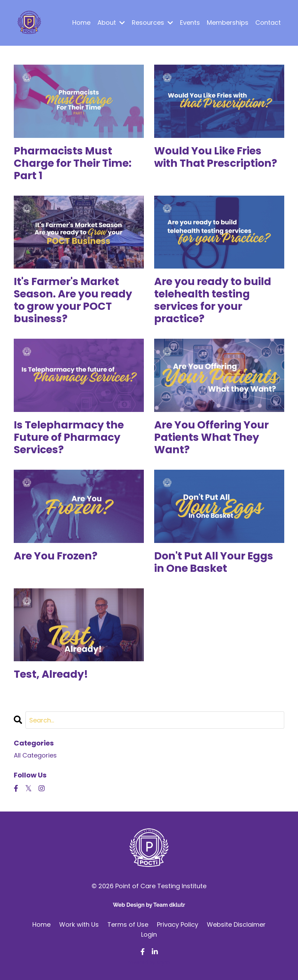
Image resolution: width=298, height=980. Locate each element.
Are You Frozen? (56, 556)
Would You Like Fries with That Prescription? (216, 157)
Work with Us (79, 924)
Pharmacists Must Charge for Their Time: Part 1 (73, 163)
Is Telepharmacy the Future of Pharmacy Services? (69, 437)
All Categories (35, 755)
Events (190, 23)
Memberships (228, 23)
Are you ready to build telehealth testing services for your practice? (213, 300)
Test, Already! (51, 674)
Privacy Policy (178, 924)
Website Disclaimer (236, 924)
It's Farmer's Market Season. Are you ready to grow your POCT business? (73, 300)
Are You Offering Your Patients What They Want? (211, 437)
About (111, 23)
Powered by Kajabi (149, 962)
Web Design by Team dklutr (149, 905)
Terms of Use (128, 924)
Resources (152, 23)
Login (149, 934)
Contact (268, 23)
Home (81, 23)
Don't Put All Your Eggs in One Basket (214, 562)
